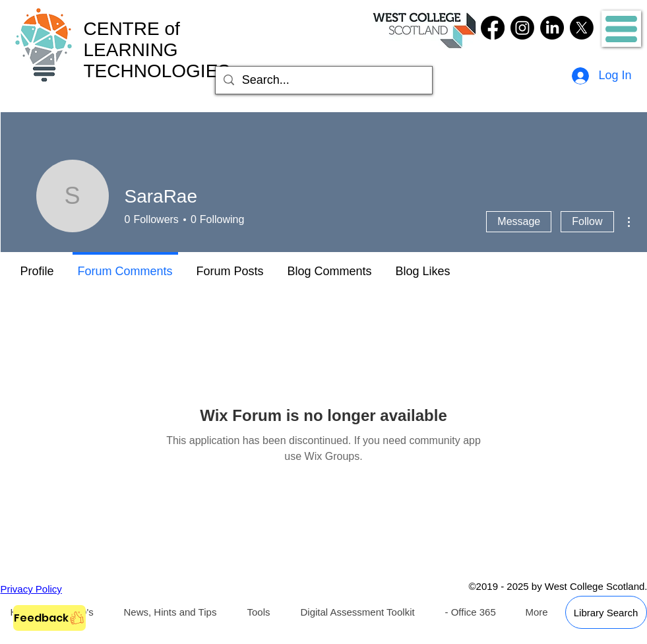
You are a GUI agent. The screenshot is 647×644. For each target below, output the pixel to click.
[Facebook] (493, 28)
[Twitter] (582, 28)
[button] (621, 29)
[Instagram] (522, 28)
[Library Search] (606, 612)
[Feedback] (49, 618)
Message (519, 221)
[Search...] (323, 80)
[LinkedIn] (552, 28)
